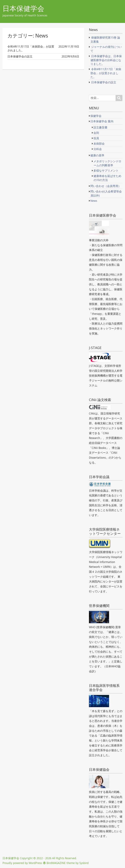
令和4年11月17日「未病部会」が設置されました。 (106, 73)
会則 (96, 133)
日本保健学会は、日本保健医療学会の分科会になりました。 (106, 60)
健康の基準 (97, 155)
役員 (96, 138)
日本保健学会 (23, 8)
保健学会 (96, 116)
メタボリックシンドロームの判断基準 (107, 163)
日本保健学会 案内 (102, 121)
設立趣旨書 (100, 127)
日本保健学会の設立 (104, 82)
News (94, 201)
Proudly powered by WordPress (22, 863)
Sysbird (84, 863)
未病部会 (99, 144)
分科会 (98, 149)
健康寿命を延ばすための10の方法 (107, 178)
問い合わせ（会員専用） (106, 186)
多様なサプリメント (106, 170)
